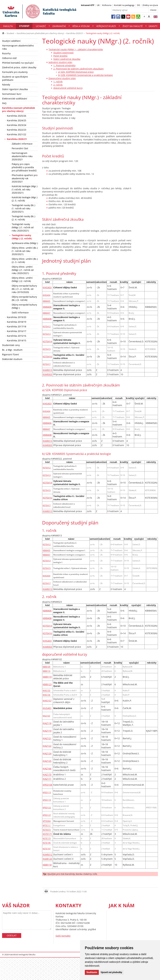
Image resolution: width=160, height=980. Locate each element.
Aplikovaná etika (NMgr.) (25, 243)
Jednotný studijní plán (60, 62)
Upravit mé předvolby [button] (111, 972)
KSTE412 (47, 326)
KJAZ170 (47, 774)
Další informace (20, 313)
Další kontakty (63, 936)
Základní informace (22, 144)
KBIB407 (47, 313)
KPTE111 (47, 825)
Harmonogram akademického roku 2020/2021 (22, 156)
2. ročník (58, 85)
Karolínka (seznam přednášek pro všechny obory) (40, 33)
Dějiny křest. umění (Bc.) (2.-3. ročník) (25, 260)
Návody (6, 85)
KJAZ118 (47, 723)
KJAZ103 (46, 716)
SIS (138, 5)
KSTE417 (47, 364)
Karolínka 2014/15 (17, 340)
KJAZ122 (47, 746)
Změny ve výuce (150, 5)
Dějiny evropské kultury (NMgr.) (24, 306)
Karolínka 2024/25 (17, 120)
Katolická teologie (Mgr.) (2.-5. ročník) (25, 199)
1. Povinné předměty (64, 65)
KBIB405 (47, 301)
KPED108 (47, 785)
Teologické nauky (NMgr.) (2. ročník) (22, 237)
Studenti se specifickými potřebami (15, 78)
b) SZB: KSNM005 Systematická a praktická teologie (85, 75)
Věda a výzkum (81, 26)
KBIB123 (47, 684)
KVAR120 (47, 859)
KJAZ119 (47, 731)
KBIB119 (47, 677)
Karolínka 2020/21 (75, 33)
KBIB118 (47, 865)
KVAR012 (47, 854)
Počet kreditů (60, 56)
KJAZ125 (47, 761)
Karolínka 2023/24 (17, 125)
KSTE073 (47, 830)
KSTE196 (47, 843)
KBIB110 (47, 671)
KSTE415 (47, 349)
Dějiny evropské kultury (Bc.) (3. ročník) (24, 298)
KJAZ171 (47, 779)
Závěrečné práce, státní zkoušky (19, 67)
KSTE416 (47, 357)
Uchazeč (41, 26)
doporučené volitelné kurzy (68, 88)
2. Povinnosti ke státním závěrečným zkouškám (78, 69)
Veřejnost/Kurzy (106, 26)
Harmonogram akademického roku (18, 47)
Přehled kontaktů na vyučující (18, 63)
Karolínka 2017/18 (17, 326)
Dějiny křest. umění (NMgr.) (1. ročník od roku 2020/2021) (23, 270)
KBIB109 (47, 667)
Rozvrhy (6, 53)
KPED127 (47, 815)
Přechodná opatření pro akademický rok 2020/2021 (25, 178)
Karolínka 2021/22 (17, 134)
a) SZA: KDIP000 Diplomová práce (76, 72)
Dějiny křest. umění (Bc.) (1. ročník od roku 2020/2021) (25, 251)
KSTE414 (47, 341)
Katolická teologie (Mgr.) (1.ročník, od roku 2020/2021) (25, 189)
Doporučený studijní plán (62, 78)
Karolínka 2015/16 (17, 336)
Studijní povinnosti (63, 53)
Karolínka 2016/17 (17, 331)
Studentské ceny (11, 345)
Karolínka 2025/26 (17, 116)
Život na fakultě (133, 26)
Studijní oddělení (11, 41)
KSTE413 (47, 334)
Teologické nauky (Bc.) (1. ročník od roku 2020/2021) (23, 208)
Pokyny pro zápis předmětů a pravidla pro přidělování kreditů (24, 167)
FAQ (4, 103)
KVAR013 (47, 370)
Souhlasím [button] (92, 972)
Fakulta (8, 26)
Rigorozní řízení (11, 354)
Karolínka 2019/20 (17, 317)
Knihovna (107, 5)
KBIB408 (47, 319)
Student (24, 26)
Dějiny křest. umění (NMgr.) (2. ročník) (22, 279)
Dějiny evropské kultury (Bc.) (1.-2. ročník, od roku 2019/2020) (24, 289)
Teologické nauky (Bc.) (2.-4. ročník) (23, 218)
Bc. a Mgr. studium (12, 350)
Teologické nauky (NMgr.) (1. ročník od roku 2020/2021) (23, 227)
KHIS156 (47, 695)
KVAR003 (47, 374)
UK (98, 5)
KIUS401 (47, 708)
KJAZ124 (47, 753)
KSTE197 (47, 849)
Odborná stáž (9, 58)
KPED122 (47, 807)
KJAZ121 (47, 738)
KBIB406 (47, 307)
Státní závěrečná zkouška (67, 59)
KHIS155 (47, 690)
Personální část (20, 148)
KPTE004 (47, 821)
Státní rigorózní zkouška (15, 89)
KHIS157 (47, 701)
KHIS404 (47, 295)
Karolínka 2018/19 (17, 322)
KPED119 (47, 800)
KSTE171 (47, 834)
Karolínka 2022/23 (17, 130)
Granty (153, 26)
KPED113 (47, 792)
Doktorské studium (12, 359)
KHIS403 (47, 287)
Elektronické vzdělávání (15, 99)
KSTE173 (47, 838)
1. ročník (58, 82)
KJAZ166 (47, 769)
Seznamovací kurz (12, 94)
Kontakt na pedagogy (124, 5)
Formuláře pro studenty (15, 72)
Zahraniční (59, 26)
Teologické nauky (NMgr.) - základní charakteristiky (76, 49)
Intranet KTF (88, 5)
